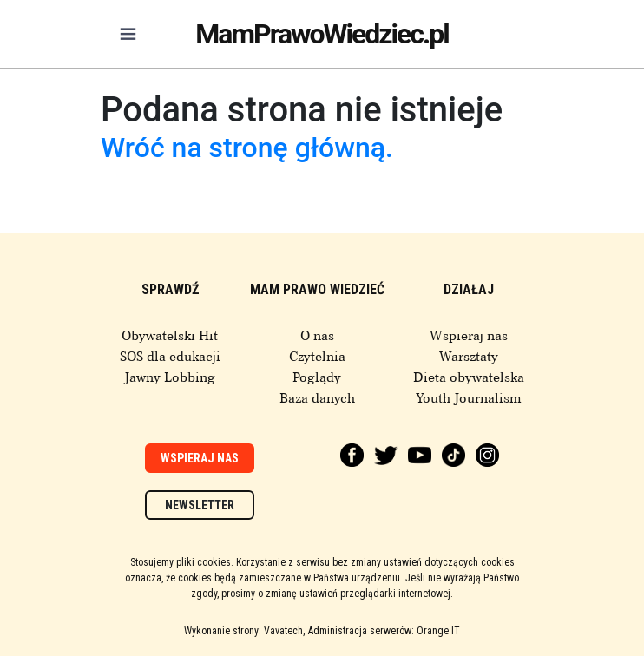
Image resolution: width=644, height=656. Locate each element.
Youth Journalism (469, 398)
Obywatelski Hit (170, 336)
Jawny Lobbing (170, 377)
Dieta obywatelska (469, 377)
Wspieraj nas (469, 336)
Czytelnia (317, 357)
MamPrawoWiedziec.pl (322, 34)
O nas (317, 336)
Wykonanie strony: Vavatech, (244, 631)
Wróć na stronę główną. (247, 148)
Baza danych (317, 398)
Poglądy (317, 377)
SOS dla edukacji (170, 357)
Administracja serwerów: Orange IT (384, 631)
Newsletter (200, 505)
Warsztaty (469, 357)
